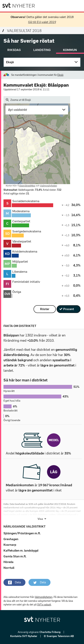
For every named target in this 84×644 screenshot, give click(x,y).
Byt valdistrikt (18, 110)
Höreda (8, 562)
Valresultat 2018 (22, 31)
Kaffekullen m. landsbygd (21, 550)
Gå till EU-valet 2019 (42, 22)
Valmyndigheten (49, 186)
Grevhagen (11, 539)
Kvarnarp (10, 545)
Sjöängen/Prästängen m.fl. (22, 533)
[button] (14, 582)
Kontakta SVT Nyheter (24, 636)
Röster (45, 309)
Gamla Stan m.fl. (15, 556)
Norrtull (9, 568)
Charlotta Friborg (50, 632)
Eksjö (10, 62)
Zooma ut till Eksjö (18, 100)
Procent (69, 309)
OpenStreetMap (27, 186)
